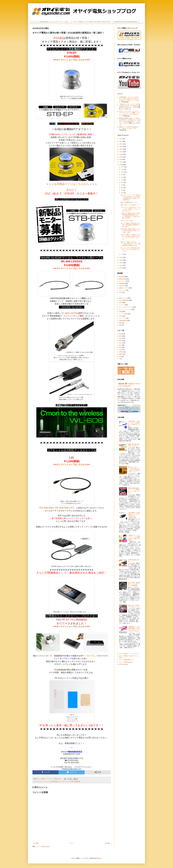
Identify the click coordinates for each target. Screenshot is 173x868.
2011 (121, 268)
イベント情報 (123, 314)
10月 (123, 172)
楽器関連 (122, 284)
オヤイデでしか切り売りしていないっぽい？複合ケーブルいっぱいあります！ (131, 209)
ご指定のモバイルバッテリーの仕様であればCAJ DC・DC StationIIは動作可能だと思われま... (130, 106)
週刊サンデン (123, 298)
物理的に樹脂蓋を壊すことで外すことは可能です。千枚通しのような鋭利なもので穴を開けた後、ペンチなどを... (130, 121)
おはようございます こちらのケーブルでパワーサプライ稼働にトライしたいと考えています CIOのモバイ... (130, 114)
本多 (120, 347)
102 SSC (122, 286)
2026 (121, 139)
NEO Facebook (124, 664)
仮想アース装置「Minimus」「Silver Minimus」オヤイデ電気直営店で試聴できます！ (130, 244)
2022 (121, 149)
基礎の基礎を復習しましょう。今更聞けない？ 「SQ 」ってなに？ (134, 491)
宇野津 (121, 352)
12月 (123, 167)
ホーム (33, 22)
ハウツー (122, 305)
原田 (72, 781)
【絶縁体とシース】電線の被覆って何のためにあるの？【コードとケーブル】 (134, 629)
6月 (122, 182)
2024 (121, 144)
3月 (122, 190)
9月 (122, 175)
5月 (122, 185)
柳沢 (120, 341)
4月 (122, 188)
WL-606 (71, 313)
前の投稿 (108, 843)
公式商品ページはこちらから (72, 184)
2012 (121, 265)
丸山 (120, 343)
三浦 (120, 350)
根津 (120, 336)
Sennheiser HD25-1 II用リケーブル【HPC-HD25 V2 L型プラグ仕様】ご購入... (130, 231)
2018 (121, 159)
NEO (120, 292)
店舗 (120, 312)
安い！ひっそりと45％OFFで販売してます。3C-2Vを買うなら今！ (130, 250)
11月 (123, 169)
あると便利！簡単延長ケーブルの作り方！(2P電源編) (134, 584)
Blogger (99, 858)
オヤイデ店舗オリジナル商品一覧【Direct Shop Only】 (92, 22)
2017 (121, 162)
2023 (121, 147)
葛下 (120, 345)
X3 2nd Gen (46, 508)
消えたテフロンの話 (127, 221)
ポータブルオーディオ (64, 781)
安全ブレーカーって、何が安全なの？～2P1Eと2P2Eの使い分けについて (134, 469)
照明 (120, 325)
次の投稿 (36, 843)
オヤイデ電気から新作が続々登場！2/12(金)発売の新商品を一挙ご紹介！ (131, 225)
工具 (120, 316)
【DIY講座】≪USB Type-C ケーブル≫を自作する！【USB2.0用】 (134, 515)
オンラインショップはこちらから (72, 60)
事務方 (121, 354)
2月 (122, 193)
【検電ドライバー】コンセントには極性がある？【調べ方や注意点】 (134, 538)
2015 (121, 258)
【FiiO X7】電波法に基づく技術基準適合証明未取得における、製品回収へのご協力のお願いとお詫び (130, 216)
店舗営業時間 (123, 321)
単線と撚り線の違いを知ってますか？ (134, 445)
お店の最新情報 (53, 781)
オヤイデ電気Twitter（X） (127, 660)
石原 (120, 356)
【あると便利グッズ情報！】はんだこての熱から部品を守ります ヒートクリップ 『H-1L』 (131, 237)
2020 (121, 154)
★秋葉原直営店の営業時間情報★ (126, 22)
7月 (122, 180)
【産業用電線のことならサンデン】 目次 (54, 22)
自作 (120, 303)
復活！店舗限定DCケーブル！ (130, 202)
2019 (121, 157)
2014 (121, 260)
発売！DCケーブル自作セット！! (130, 205)
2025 (121, 141)
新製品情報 (77, 781)
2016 (121, 165)
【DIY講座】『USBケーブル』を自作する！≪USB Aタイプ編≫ (134, 424)
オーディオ (122, 281)
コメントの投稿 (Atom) (43, 846)
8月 (122, 177)
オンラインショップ (43, 781)
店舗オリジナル (124, 288)
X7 (72, 508)
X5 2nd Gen (62, 508)
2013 (121, 263)
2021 (121, 152)
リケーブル (122, 290)
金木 (120, 338)
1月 (122, 254)
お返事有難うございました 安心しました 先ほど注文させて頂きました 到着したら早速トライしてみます (129, 100)
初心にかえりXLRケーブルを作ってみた (134, 606)
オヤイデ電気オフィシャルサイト (129, 654)
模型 (120, 323)
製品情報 (122, 277)
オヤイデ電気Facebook (126, 662)
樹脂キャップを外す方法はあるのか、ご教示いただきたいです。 (129, 128)
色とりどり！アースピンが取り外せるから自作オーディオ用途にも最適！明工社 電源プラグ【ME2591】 (131, 197)
